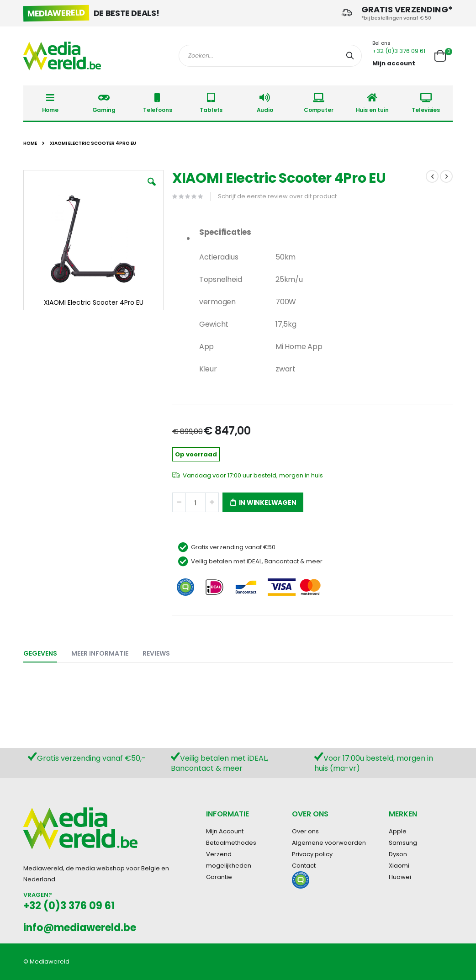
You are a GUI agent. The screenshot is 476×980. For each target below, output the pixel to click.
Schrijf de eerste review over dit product (277, 196)
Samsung (403, 843)
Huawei (400, 877)
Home (30, 143)
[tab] (47, 652)
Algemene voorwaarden (329, 843)
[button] (152, 189)
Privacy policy (312, 854)
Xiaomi (399, 866)
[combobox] (270, 56)
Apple (398, 831)
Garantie (219, 877)
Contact (304, 866)
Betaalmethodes (231, 843)
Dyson (398, 854)
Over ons (305, 831)
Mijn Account (225, 831)
